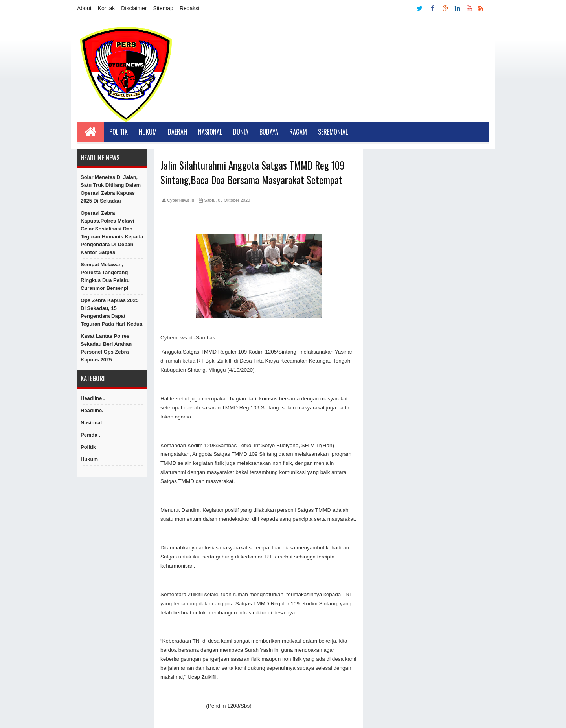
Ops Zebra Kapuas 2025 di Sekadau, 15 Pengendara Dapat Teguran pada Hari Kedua (111, 312)
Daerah (177, 132)
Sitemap (163, 8)
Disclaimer (134, 8)
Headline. (92, 410)
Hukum (148, 132)
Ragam (298, 132)
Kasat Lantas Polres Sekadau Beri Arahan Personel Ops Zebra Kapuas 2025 (106, 348)
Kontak (107, 8)
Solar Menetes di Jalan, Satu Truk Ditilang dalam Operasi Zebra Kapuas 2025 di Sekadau (111, 189)
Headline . (93, 398)
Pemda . (90, 435)
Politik (119, 132)
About (84, 8)
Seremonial (333, 132)
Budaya (269, 132)
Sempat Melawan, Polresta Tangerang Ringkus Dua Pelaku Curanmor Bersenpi (105, 276)
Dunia (241, 132)
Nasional (210, 132)
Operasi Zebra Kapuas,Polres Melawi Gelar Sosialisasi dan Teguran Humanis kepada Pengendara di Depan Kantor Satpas (112, 233)
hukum (89, 459)
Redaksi (190, 8)
